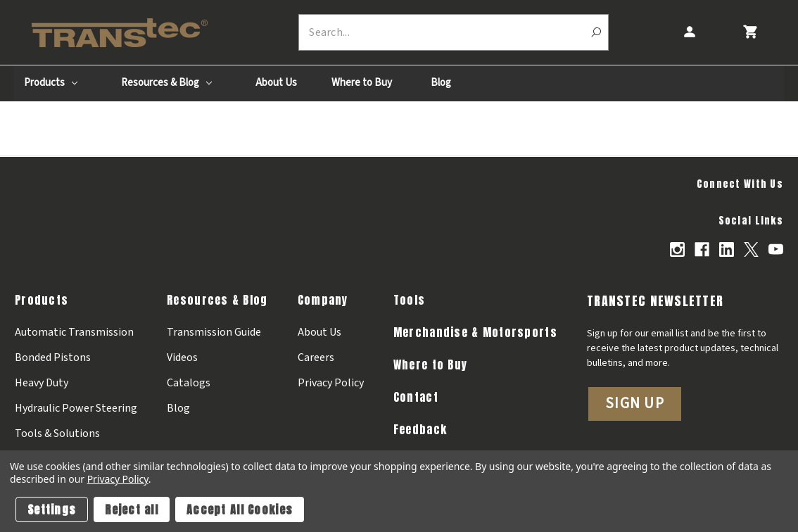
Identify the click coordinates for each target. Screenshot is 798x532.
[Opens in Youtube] (776, 249)
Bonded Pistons (53, 357)
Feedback (420, 429)
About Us (276, 83)
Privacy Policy (331, 383)
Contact (416, 397)
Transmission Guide (214, 332)
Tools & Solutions (57, 433)
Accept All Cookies (240, 509)
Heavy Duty (42, 383)
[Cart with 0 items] (750, 32)
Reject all (132, 509)
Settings (52, 509)
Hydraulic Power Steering (76, 408)
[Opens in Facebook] (702, 249)
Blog (441, 83)
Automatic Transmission (74, 332)
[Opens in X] (751, 249)
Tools (409, 300)
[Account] (689, 32)
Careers (316, 357)
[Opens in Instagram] (677, 249)
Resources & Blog (166, 83)
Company (323, 300)
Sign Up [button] (635, 403)
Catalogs (189, 383)
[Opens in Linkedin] (727, 249)
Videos (182, 357)
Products (51, 83)
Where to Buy (362, 83)
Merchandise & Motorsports (475, 332)
